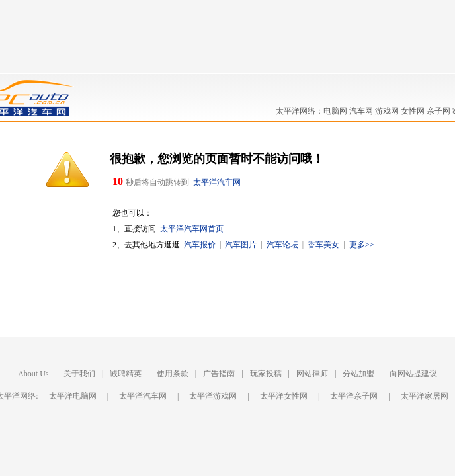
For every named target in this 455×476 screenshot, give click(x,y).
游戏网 (387, 111)
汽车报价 (200, 245)
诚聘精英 (126, 374)
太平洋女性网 (284, 396)
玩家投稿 (266, 374)
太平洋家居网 (425, 396)
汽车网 (361, 111)
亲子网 (438, 111)
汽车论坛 (282, 245)
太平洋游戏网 (213, 396)
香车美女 (323, 245)
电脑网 (335, 111)
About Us (33, 374)
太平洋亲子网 (354, 396)
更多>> (362, 245)
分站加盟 (358, 374)
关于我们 (79, 374)
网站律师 (312, 374)
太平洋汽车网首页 (192, 229)
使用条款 (173, 374)
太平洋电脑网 (73, 396)
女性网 (413, 111)
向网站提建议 (413, 374)
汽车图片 (241, 245)
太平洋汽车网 (217, 182)
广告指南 (219, 374)
